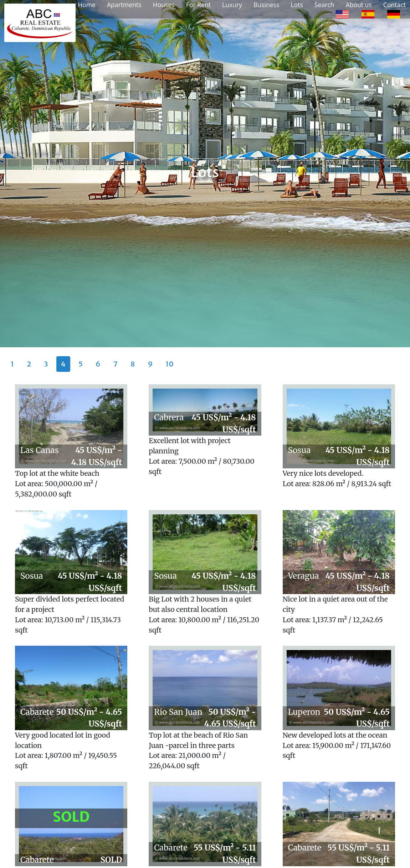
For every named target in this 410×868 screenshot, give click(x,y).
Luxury (232, 5)
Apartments (124, 5)
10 (170, 364)
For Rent (198, 5)
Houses (164, 5)
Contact (394, 5)
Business (266, 5)
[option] (342, 14)
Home (87, 5)
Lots (297, 5)
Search (324, 5)
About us (359, 5)
